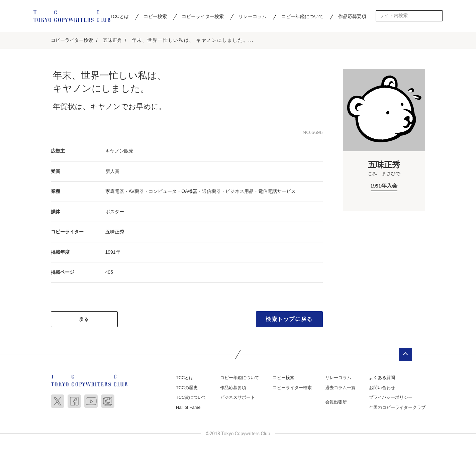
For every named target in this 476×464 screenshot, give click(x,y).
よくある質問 (382, 378)
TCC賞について (191, 397)
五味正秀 (112, 40)
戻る (84, 319)
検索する (437, 16)
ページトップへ (405, 354)
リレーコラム (253, 16)
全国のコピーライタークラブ (397, 407)
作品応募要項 (352, 16)
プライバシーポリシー (391, 397)
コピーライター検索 (203, 16)
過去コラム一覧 (340, 388)
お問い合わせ (382, 388)
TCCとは (119, 16)
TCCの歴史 (187, 388)
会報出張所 (336, 402)
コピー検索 (155, 16)
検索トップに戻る (289, 319)
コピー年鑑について (302, 16)
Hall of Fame (188, 407)
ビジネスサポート (237, 397)
